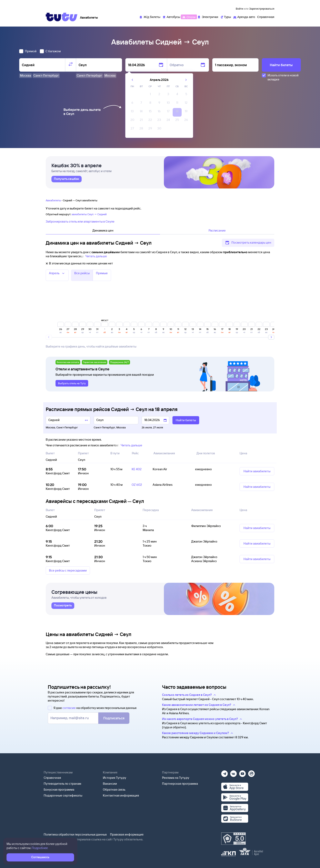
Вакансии (110, 784)
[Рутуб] (251, 772)
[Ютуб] (242, 772)
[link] (67, 179)
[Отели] (189, 17)
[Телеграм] (224, 772)
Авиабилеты (53, 200)
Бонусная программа (59, 789)
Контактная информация (121, 795)
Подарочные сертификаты (63, 795)
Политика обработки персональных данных (75, 834)
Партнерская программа (180, 784)
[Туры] (226, 17)
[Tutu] (62, 17)
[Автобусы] (171, 17)
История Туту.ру (114, 778)
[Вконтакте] (233, 772)
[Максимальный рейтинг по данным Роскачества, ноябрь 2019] (233, 839)
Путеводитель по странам (62, 784)
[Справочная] (266, 17)
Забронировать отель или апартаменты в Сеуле (80, 221)
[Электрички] (208, 17)
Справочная (52, 778)
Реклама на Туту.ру (176, 778)
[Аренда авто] (244, 17)
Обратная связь (114, 789)
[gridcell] (150, 95)
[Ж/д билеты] (150, 17)
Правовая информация (127, 834)
